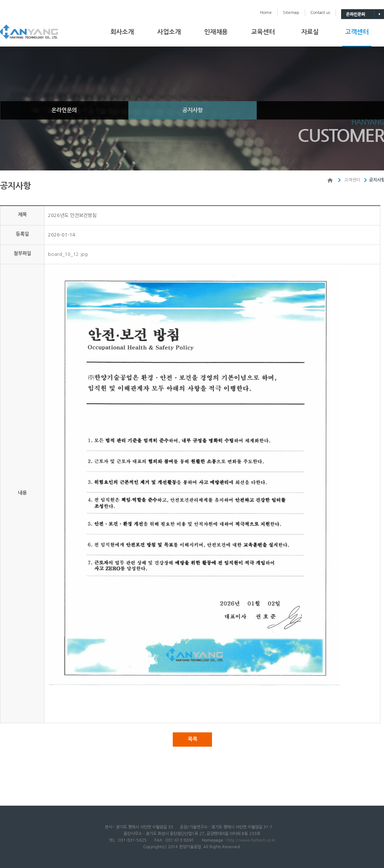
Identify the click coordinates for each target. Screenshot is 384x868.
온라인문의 (64, 110)
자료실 (310, 32)
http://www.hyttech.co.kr (251, 840)
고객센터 (357, 32)
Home (266, 13)
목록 (193, 739)
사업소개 (169, 32)
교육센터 (263, 32)
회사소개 (122, 32)
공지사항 (193, 110)
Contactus (320, 13)
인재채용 (216, 32)
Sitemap (291, 13)
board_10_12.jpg (68, 254)
